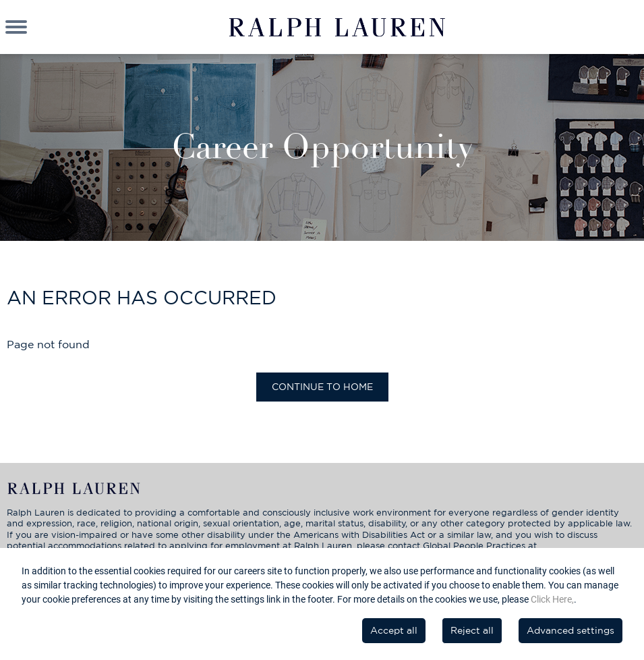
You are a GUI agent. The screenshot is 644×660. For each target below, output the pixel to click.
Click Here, (552, 599)
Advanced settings (570, 630)
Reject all (472, 630)
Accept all (394, 630)
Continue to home (322, 387)
